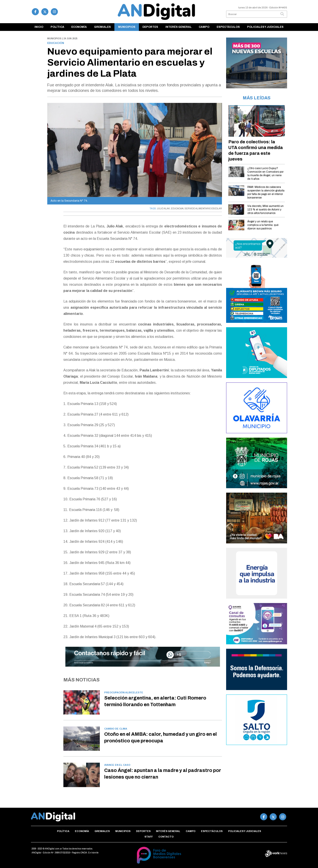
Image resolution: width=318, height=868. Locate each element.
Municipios (127, 27)
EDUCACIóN (177, 209)
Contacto (166, 837)
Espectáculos (228, 27)
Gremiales (102, 27)
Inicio (39, 27)
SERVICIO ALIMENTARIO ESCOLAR (203, 209)
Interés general (179, 27)
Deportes (150, 27)
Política (57, 27)
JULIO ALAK (163, 209)
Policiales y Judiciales (265, 27)
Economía (79, 27)
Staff (149, 837)
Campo (204, 27)
